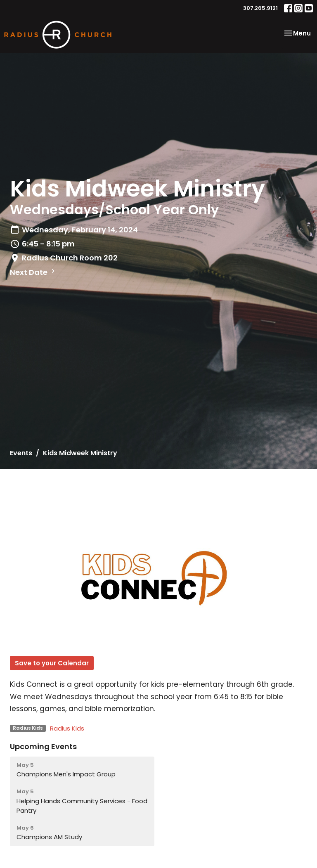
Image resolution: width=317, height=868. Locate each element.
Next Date (33, 272)
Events (21, 453)
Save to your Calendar (52, 663)
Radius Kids (67, 728)
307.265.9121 (260, 8)
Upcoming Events (43, 746)
